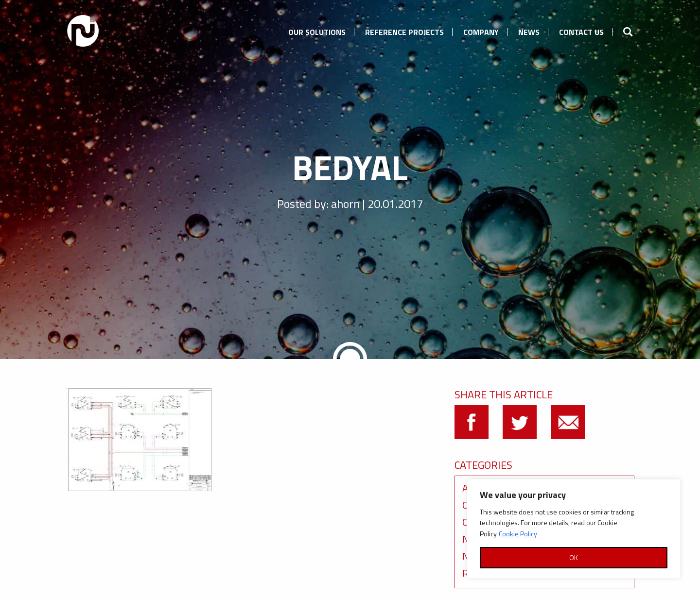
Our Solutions (317, 32)
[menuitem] (317, 30)
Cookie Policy (518, 534)
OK (574, 557)
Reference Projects (404, 32)
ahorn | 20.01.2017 (377, 204)
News (529, 32)
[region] (574, 529)
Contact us (581, 32)
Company (481, 32)
